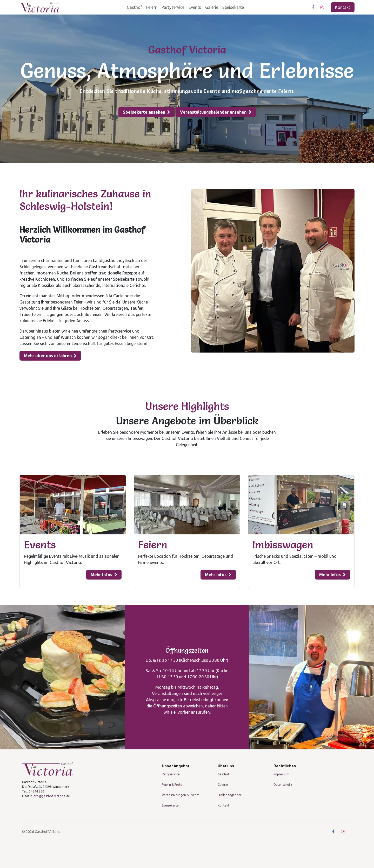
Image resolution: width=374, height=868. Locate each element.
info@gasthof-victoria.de (51, 796)
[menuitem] (134, 7)
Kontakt (343, 7)
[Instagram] (322, 7)
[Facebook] (313, 7)
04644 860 (36, 791)
